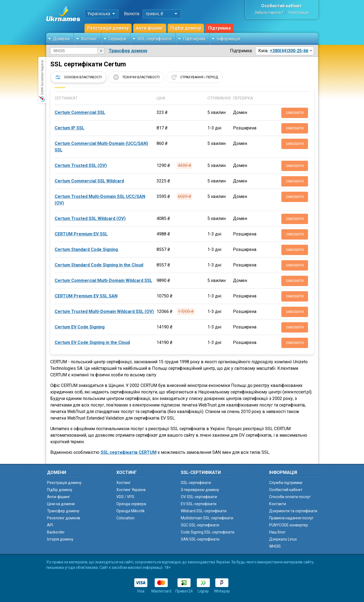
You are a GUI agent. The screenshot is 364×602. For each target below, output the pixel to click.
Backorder (56, 532)
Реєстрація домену (108, 28)
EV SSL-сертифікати (199, 504)
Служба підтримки (286, 483)
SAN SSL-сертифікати (200, 539)
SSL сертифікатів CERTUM (129, 452)
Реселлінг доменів (64, 518)
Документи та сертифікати (293, 511)
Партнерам (194, 39)
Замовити (295, 113)
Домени (61, 39)
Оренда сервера (131, 504)
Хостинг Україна (131, 490)
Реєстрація (299, 13)
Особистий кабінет (282, 6)
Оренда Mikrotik (130, 511)
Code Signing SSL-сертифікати (208, 532)
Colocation (125, 518)
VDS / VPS (125, 497)
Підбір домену (186, 28)
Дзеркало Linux (283, 539)
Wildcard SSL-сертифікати (204, 511)
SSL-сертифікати (155, 39)
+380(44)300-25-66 (289, 51)
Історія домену (60, 539)
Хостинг (89, 39)
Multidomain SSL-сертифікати (207, 518)
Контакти (278, 504)
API (50, 525)
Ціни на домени (61, 504)
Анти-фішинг (150, 28)
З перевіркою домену (200, 490)
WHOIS (275, 546)
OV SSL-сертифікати (199, 497)
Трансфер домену (128, 51)
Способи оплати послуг (290, 497)
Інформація (228, 39)
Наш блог (277, 532)
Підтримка (220, 28)
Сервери (117, 39)
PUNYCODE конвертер (289, 525)
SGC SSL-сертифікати (200, 525)
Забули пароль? (269, 13)
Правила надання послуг (291, 518)
